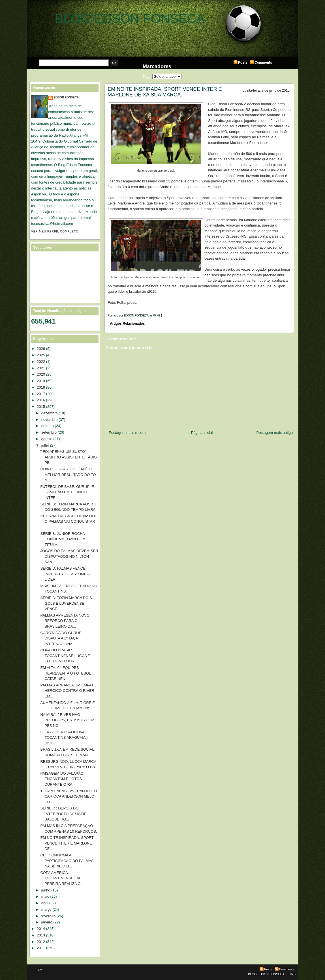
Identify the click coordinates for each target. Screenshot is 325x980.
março (46, 909)
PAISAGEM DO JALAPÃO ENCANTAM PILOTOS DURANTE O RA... (62, 779)
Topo (39, 969)
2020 (41, 374)
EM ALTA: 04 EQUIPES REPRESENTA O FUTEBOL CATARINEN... (65, 673)
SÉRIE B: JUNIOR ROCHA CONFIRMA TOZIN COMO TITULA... (64, 539)
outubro (48, 426)
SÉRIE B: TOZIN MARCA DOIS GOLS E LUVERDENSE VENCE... (66, 603)
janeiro (47, 922)
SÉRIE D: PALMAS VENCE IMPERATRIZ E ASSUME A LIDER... (65, 574)
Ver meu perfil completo (55, 231)
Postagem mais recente (128, 433)
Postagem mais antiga (275, 433)
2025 (41, 355)
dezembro (50, 413)
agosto (47, 439)
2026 (41, 349)
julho (45, 445)
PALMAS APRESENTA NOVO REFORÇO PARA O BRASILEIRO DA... (65, 621)
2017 (41, 394)
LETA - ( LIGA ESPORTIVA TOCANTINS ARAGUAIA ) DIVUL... (64, 738)
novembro (50, 420)
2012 (41, 942)
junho (46, 890)
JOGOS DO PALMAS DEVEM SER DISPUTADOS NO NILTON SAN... (69, 556)
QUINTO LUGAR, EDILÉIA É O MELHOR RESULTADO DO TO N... (68, 475)
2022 (41, 362)
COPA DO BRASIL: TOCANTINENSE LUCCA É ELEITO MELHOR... (65, 656)
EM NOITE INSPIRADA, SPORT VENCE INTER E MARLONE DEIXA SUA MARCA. (165, 92)
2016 (41, 400)
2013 (41, 935)
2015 (41, 407)
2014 (41, 929)
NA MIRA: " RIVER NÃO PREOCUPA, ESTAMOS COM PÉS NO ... (67, 720)
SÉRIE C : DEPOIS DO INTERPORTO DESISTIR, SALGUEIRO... (64, 814)
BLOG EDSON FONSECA (130, 19)
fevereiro (49, 916)
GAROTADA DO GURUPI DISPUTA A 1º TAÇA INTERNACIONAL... (61, 638)
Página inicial (202, 433)
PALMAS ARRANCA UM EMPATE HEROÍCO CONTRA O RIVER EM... (68, 691)
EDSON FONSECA (66, 97)
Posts (243, 63)
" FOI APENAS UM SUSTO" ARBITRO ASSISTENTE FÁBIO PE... (68, 457)
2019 (41, 381)
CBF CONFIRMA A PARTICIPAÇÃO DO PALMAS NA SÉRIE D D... (67, 861)
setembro (49, 432)
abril (45, 903)
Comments (263, 63)
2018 (41, 387)
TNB (292, 974)
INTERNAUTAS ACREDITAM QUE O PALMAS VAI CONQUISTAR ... (69, 522)
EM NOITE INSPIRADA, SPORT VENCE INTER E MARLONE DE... (67, 843)
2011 (41, 948)
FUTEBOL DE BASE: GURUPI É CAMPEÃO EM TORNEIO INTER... (67, 492)
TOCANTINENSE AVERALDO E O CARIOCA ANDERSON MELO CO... (69, 796)
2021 (41, 368)
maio (45, 896)
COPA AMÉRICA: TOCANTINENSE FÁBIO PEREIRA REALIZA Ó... (63, 878)
